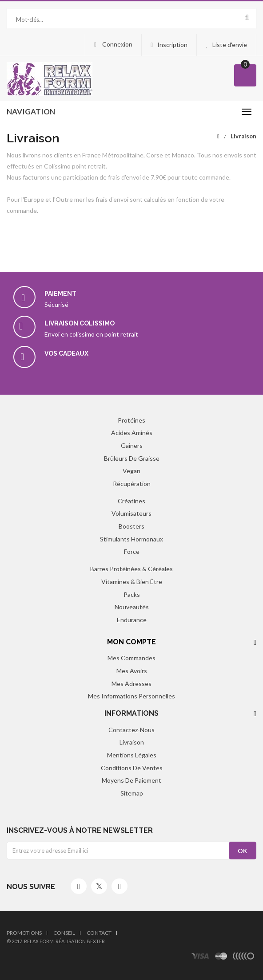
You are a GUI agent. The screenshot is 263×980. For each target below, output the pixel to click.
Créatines (131, 501)
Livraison (132, 742)
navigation (31, 112)
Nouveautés (132, 607)
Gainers (132, 445)
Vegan (131, 471)
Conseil (64, 933)
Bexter (96, 941)
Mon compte (131, 642)
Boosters (131, 526)
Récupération (132, 484)
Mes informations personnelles (131, 696)
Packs (132, 594)
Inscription (172, 45)
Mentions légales (132, 755)
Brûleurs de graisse (132, 458)
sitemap (132, 793)
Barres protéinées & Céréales (131, 569)
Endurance (132, 620)
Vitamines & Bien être (132, 582)
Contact (99, 933)
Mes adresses (131, 684)
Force (132, 551)
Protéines (131, 420)
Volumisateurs (131, 513)
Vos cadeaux (66, 353)
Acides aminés (132, 433)
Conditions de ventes (132, 768)
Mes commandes (131, 658)
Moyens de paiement (131, 780)
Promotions (24, 933)
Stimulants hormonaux (131, 539)
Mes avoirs (132, 671)
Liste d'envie (230, 45)
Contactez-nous (131, 730)
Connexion (117, 44)
